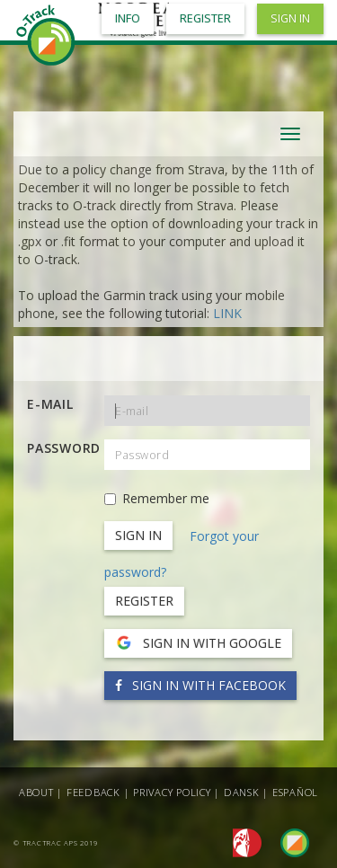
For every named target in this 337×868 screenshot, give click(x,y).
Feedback (93, 792)
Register (144, 601)
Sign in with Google (198, 643)
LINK (227, 313)
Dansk (242, 792)
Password (59, 448)
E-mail (50, 404)
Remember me (157, 498)
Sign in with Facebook (200, 685)
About (36, 792)
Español (295, 792)
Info (128, 18)
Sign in (290, 18)
